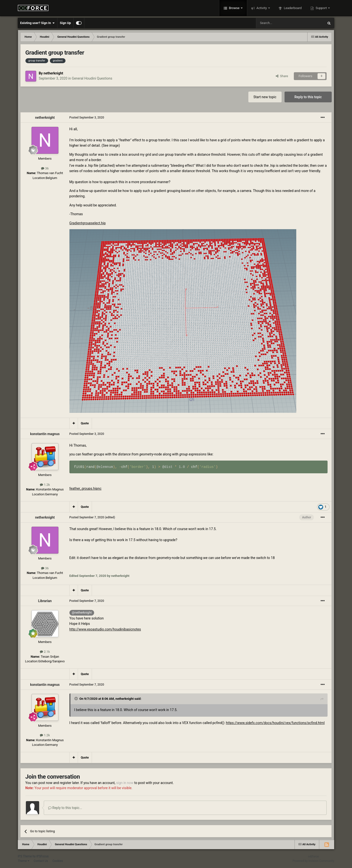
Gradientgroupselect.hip (88, 223)
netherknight (53, 73)
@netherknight (82, 612)
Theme (24, 861)
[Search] (278, 23)
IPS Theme (25, 856)
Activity (262, 8)
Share (282, 76)
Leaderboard (292, 8)
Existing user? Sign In (38, 23)
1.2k (45, 485)
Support (321, 8)
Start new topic (265, 97)
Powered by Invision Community (313, 861)
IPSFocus (43, 856)
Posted (87, 118)
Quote (85, 423)
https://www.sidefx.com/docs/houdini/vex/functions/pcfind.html (275, 723)
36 (45, 168)
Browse (234, 8)
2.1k (45, 652)
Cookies (58, 861)
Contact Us (41, 861)
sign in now (125, 783)
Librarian (45, 601)
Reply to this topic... (65, 808)
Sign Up (65, 23)
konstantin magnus (45, 434)
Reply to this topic (308, 97)
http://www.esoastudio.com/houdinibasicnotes (105, 629)
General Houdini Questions (92, 78)
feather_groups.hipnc (86, 488)
